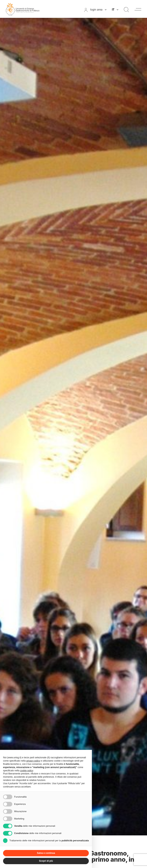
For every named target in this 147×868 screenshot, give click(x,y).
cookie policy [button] (27, 771)
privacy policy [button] (33, 761)
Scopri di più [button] (46, 861)
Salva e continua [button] (46, 853)
